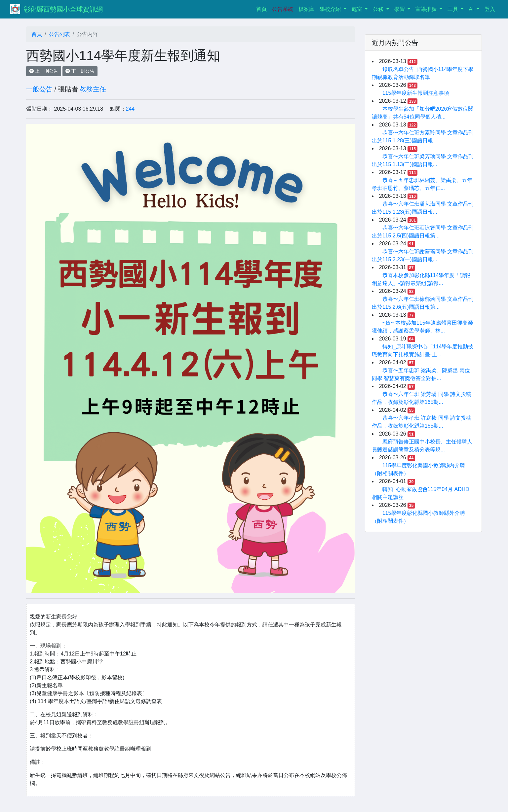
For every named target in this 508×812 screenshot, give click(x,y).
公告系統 (283, 9)
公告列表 (59, 34)
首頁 (263, 8)
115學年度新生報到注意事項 (416, 93)
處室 (358, 9)
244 (130, 109)
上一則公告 (44, 71)
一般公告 (39, 89)
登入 (490, 9)
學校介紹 (331, 9)
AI (472, 9)
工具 (453, 9)
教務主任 (93, 89)
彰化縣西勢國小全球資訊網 (63, 9)
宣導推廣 (427, 9)
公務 (379, 9)
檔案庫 (306, 9)
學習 (400, 9)
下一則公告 (80, 71)
